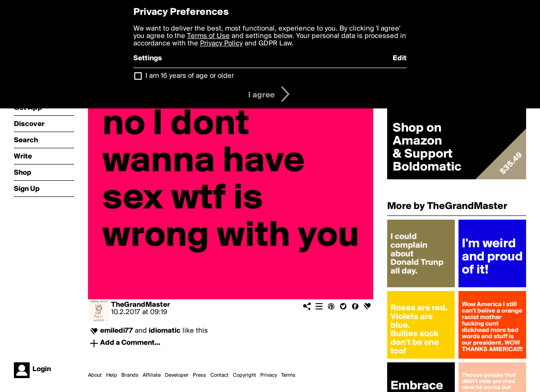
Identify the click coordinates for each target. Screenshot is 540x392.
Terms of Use (208, 36)
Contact (220, 375)
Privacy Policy (221, 44)
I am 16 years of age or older (190, 76)
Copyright (245, 375)
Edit (400, 58)
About (95, 375)
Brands (130, 375)
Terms (288, 375)
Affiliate (152, 375)
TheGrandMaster (141, 305)
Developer (177, 375)
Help (112, 375)
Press (199, 375)
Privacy (269, 375)
